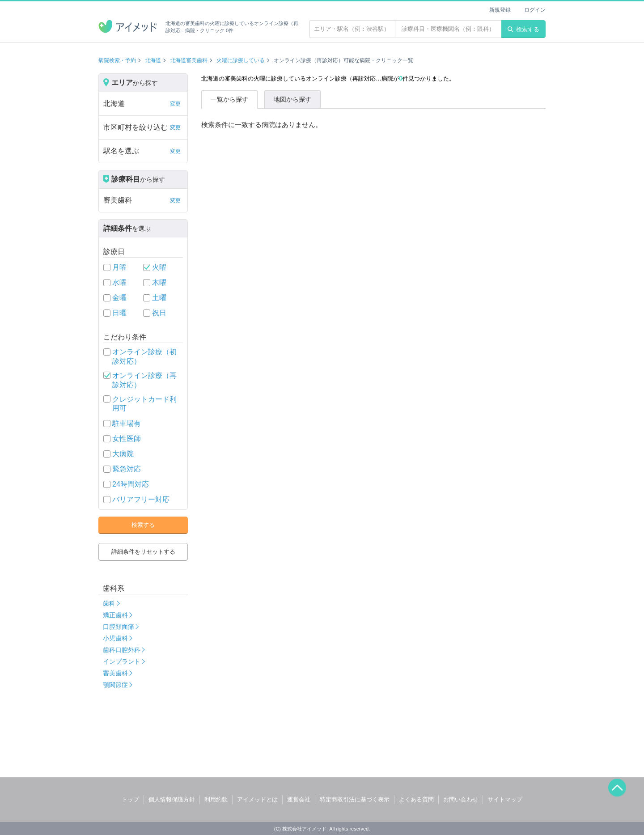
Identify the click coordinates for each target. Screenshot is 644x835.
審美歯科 (115, 673)
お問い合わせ (461, 799)
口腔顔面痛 (119, 627)
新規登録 (500, 10)
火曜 (159, 267)
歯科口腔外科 (122, 650)
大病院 (123, 454)
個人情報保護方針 (172, 799)
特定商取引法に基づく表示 (355, 799)
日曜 (119, 313)
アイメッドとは (257, 799)
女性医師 (127, 439)
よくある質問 (416, 799)
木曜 (159, 282)
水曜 (119, 282)
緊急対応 (127, 469)
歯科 (109, 603)
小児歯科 (115, 638)
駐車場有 (127, 423)
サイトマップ (505, 799)
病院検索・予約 (117, 60)
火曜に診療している (241, 60)
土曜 (159, 298)
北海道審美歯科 (189, 60)
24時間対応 (131, 484)
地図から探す (292, 99)
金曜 (119, 298)
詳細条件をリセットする (143, 552)
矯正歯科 (115, 615)
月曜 (119, 267)
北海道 (153, 60)
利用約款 (216, 799)
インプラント (122, 661)
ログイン (535, 10)
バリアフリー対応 (141, 499)
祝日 (159, 313)
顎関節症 (115, 685)
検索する (523, 29)
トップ (130, 799)
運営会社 (299, 799)
